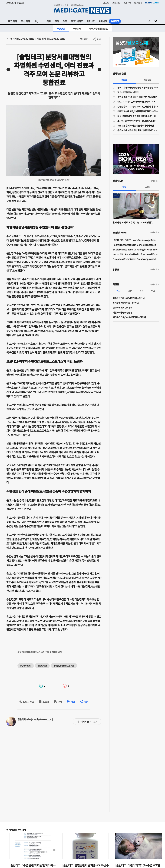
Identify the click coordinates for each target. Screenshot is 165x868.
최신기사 (26, 21)
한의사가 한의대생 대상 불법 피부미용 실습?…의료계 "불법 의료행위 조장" (138, 88)
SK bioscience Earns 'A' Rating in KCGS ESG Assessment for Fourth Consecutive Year (136, 249)
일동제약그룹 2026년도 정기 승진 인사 (129, 298)
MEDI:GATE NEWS (82, 9)
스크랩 (46, 702)
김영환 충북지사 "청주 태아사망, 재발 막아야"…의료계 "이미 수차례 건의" (138, 107)
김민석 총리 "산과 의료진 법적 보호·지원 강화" (137, 97)
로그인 (106, 3)
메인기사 (13, 21)
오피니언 (102, 21)
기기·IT (91, 21)
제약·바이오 (77, 21)
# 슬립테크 (42, 666)
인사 (118, 291)
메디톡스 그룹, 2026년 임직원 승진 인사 (129, 317)
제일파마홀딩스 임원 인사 (123, 312)
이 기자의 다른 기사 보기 (87, 722)
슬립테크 (115, 21)
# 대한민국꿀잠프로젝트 (64, 666)
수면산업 (77, 29)
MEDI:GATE (152, 3)
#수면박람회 (26, 666)
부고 (153, 291)
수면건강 (61, 29)
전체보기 (154, 181)
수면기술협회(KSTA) (99, 29)
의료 (49, 21)
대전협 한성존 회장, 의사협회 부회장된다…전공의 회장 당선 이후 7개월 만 (138, 111)
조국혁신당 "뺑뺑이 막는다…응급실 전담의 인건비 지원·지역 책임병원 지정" (138, 121)
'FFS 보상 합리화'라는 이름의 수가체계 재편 (136, 126)
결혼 (130, 291)
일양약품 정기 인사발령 (122, 308)
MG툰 (147, 187)
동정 (141, 291)
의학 (65, 21)
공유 (99, 39)
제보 (86, 39)
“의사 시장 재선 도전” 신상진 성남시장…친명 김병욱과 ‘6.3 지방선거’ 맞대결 (138, 102)
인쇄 (60, 702)
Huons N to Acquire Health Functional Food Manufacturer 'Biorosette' (136, 254)
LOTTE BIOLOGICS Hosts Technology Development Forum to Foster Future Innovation (136, 240)
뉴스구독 (127, 3)
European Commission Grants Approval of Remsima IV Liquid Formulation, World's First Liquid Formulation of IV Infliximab (136, 259)
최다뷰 (124, 80)
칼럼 (124, 187)
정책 (57, 21)
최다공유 (147, 80)
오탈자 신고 (28, 702)
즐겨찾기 (138, 3)
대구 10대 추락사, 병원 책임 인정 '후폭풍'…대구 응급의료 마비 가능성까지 (138, 116)
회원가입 (116, 3)
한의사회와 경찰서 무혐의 (128, 92)
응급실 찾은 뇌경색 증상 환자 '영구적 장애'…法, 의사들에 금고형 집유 (138, 130)
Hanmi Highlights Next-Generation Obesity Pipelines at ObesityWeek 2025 (136, 245)
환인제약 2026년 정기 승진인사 (126, 303)
